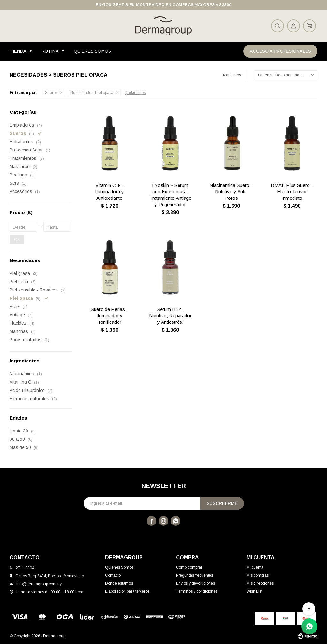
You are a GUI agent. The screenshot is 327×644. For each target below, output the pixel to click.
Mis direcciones (260, 583)
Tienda (18, 51)
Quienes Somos (92, 51)
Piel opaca (92, 93)
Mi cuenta (255, 567)
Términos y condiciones (197, 591)
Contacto (113, 575)
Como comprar (189, 567)
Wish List (254, 591)
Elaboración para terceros (127, 591)
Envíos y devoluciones (195, 583)
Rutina (50, 51)
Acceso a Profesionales (280, 51)
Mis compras (258, 575)
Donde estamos (119, 583)
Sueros (51, 93)
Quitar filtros (135, 93)
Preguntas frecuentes (194, 575)
